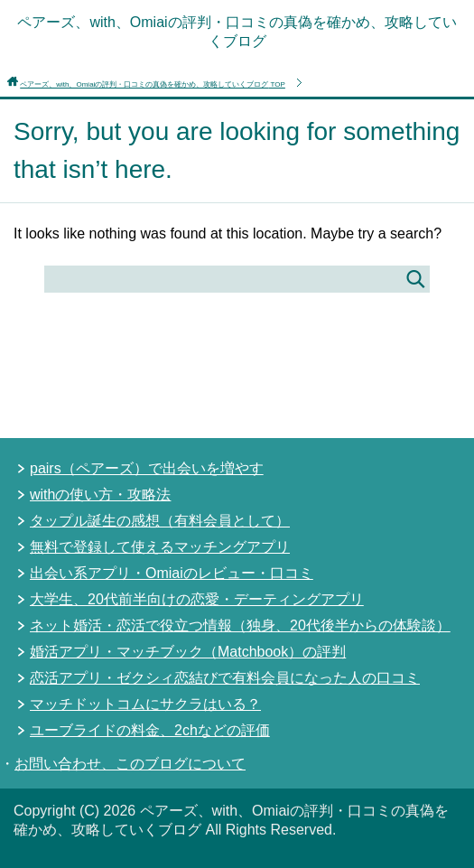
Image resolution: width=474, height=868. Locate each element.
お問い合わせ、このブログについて (130, 764)
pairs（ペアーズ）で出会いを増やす (147, 468)
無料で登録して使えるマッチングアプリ (160, 547)
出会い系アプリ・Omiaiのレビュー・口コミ (172, 573)
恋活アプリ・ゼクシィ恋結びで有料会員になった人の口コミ (225, 678)
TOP (153, 84)
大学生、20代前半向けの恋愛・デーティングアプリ (197, 599)
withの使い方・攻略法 (100, 495)
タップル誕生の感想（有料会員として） (160, 521)
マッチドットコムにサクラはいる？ (145, 704)
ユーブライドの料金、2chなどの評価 (150, 730)
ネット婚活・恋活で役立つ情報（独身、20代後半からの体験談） (240, 625)
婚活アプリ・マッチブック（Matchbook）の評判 (188, 652)
